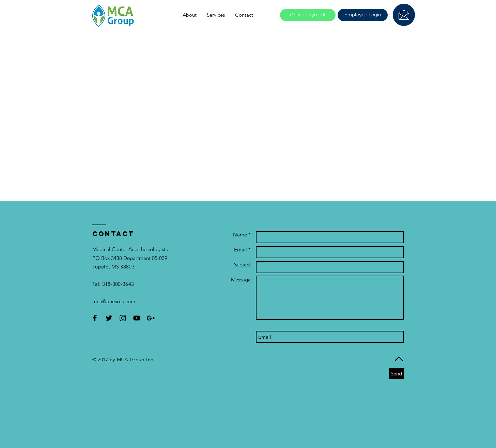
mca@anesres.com (114, 301)
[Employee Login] (363, 15)
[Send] (396, 374)
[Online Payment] (308, 15)
